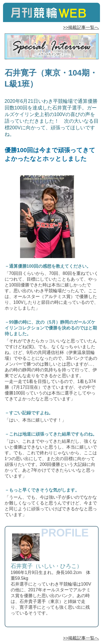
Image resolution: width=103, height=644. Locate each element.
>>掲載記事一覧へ (81, 27)
